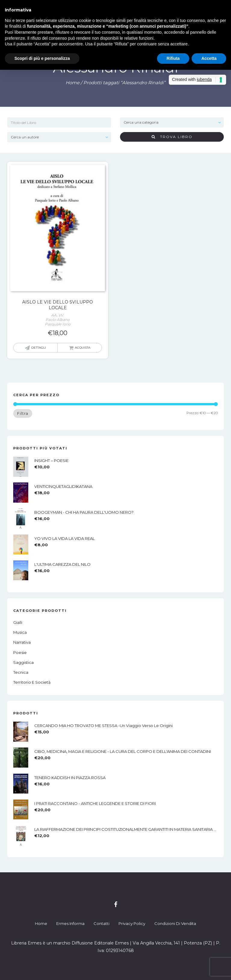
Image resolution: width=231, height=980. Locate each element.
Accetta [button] (209, 58)
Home (72, 83)
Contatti (102, 923)
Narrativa (22, 642)
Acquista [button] (83, 348)
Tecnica (21, 672)
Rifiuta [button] (173, 58)
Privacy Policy (132, 923)
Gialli (18, 622)
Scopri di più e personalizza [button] (42, 58)
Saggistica (23, 662)
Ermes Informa (70, 923)
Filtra (23, 413)
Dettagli (39, 348)
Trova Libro (172, 137)
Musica (20, 632)
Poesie (20, 652)
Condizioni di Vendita (175, 923)
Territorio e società (32, 682)
